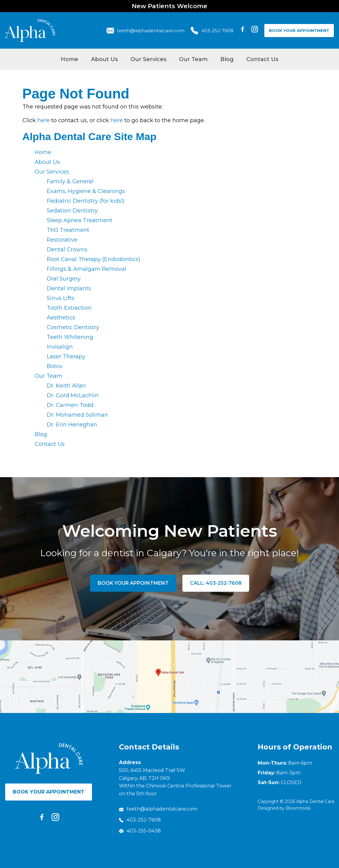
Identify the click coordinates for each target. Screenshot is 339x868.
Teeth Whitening (70, 337)
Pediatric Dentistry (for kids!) (86, 201)
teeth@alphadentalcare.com (146, 31)
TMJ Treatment (68, 230)
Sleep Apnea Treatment (80, 220)
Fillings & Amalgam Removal (86, 269)
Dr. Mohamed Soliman (77, 415)
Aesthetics (61, 318)
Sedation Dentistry (72, 211)
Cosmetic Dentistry (73, 327)
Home (69, 59)
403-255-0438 (140, 831)
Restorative (62, 240)
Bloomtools (298, 808)
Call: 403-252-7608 (216, 583)
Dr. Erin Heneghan (72, 425)
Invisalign (60, 347)
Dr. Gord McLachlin (73, 395)
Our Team (193, 59)
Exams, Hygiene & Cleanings (86, 191)
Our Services (148, 59)
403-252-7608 (212, 31)
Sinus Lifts (61, 298)
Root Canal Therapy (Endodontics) (93, 259)
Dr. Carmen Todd (70, 405)
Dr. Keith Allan (66, 386)
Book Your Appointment (299, 30)
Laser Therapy (66, 356)
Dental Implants (69, 288)
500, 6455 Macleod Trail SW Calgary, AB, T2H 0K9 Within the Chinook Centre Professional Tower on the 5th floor (175, 782)
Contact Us (262, 59)
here (44, 120)
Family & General (70, 181)
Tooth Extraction (69, 308)
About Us (104, 59)
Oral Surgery (64, 279)
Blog (227, 59)
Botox (55, 366)
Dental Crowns (67, 250)
